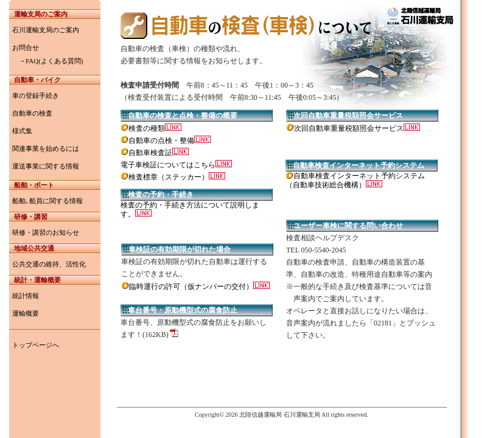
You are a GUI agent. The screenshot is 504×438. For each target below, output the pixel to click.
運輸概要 (26, 313)
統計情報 (26, 296)
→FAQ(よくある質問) (48, 61)
